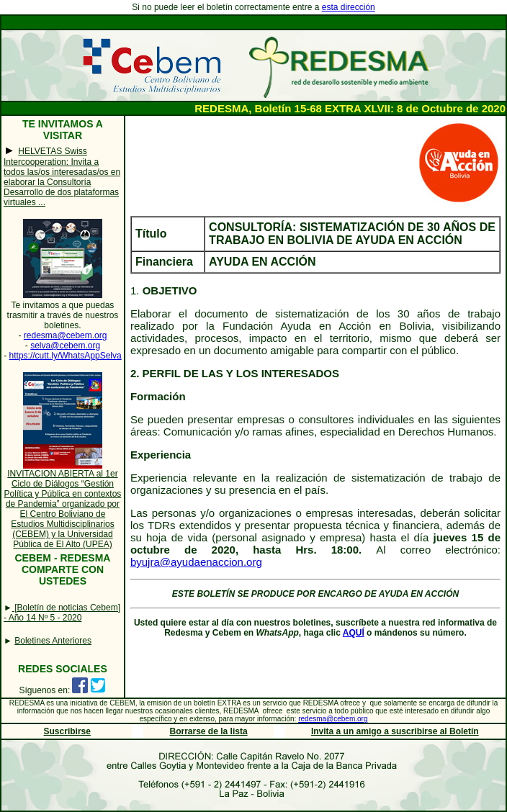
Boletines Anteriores (53, 641)
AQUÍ (354, 633)
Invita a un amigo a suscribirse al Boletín (395, 731)
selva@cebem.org (65, 346)
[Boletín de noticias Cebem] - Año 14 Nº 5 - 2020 (62, 613)
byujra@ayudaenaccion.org (196, 562)
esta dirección (349, 7)
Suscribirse (67, 731)
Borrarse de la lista (209, 731)
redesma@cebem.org (66, 335)
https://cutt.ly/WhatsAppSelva (66, 356)
